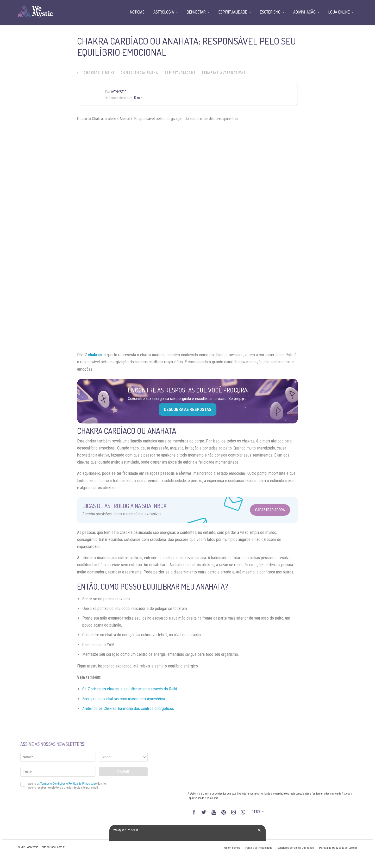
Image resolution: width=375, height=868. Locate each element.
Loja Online (339, 12)
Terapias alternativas (224, 73)
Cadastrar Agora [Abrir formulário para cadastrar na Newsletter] (270, 510)
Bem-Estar (196, 12)
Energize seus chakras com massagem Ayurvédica (124, 699)
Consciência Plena (139, 73)
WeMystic (119, 92)
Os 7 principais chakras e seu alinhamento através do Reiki (130, 689)
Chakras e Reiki (99, 73)
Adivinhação (304, 12)
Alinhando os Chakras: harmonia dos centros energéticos (128, 708)
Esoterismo (270, 12)
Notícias (137, 12)
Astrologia (164, 12)
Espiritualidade (180, 73)
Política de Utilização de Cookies (338, 848)
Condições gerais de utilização (296, 848)
